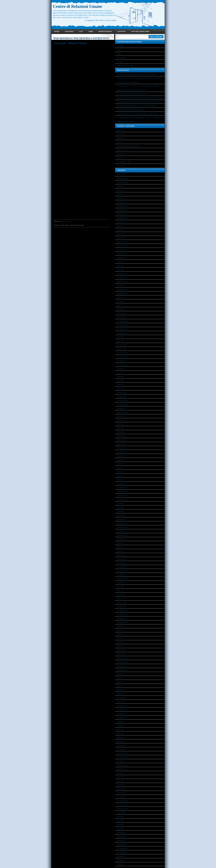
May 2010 (121, 781)
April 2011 (121, 737)
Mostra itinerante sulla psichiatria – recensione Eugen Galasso (137, 106)
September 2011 (122, 718)
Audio (62, 225)
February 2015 (122, 559)
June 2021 (121, 301)
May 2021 (121, 305)
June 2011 (121, 729)
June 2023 (121, 262)
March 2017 (121, 480)
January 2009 (122, 840)
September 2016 (122, 499)
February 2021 (122, 313)
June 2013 (121, 634)
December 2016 (122, 488)
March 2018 (121, 436)
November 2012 (122, 662)
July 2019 (120, 373)
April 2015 (121, 551)
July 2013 (120, 630)
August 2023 (121, 258)
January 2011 (122, 749)
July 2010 (120, 773)
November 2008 (122, 848)
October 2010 (122, 761)
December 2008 (122, 844)
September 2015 (122, 535)
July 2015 (120, 543)
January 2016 (122, 519)
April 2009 (121, 829)
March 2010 (121, 789)
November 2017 (122, 452)
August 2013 (121, 626)
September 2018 (122, 412)
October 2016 (122, 496)
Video (119, 166)
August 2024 (121, 222)
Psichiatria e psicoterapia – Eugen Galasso (131, 110)
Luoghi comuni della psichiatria (127, 146)
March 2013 (121, 646)
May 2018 (121, 428)
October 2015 (122, 531)
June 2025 (121, 190)
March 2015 (121, 555)
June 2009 (121, 821)
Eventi (67, 225)
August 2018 (121, 416)
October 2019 (122, 361)
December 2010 (122, 753)
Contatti (121, 31)
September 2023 (122, 254)
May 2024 (121, 230)
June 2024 (121, 226)
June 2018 (121, 424)
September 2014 (122, 579)
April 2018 (121, 432)
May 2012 (121, 686)
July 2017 (120, 464)
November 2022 (122, 274)
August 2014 (121, 583)
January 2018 (122, 444)
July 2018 (120, 420)
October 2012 (122, 666)
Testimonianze (122, 162)
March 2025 (121, 198)
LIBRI (91, 31)
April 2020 (121, 341)
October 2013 (122, 618)
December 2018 (122, 400)
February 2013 (122, 650)
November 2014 (122, 571)
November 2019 (122, 357)
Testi (119, 158)
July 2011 (120, 725)
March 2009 (121, 832)
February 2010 (122, 793)
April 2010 (121, 785)
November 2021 (122, 289)
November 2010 (122, 757)
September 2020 (122, 333)
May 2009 (121, 825)
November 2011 (122, 710)
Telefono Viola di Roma (76, 46)
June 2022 (121, 285)
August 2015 (121, 539)
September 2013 (122, 622)
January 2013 (122, 654)
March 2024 (121, 238)
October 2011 (122, 714)
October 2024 (122, 214)
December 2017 (122, 448)
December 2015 (122, 523)
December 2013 (122, 610)
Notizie (72, 225)
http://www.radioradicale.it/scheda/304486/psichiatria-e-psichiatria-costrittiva (79, 80)
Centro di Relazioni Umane (78, 6)
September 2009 (122, 809)
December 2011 (122, 706)
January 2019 (122, 396)
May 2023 (121, 266)
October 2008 (122, 852)
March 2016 (121, 515)
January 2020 (122, 349)
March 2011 (121, 741)
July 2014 (120, 587)
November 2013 (122, 614)
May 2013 (121, 638)
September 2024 (122, 218)
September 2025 (122, 182)
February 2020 (122, 345)
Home (57, 31)
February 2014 (122, 603)
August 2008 (121, 856)
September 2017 (122, 456)
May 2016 (121, 507)
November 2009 (122, 805)
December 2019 (122, 353)
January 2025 (122, 202)
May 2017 (121, 472)
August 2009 (121, 813)
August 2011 (121, 721)
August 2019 (121, 369)
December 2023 (122, 246)
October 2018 (122, 408)
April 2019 (121, 385)
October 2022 (122, 277)
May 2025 (121, 194)
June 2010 (121, 777)
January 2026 (122, 174)
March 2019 (121, 388)
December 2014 (122, 567)
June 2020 (121, 337)
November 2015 (122, 527)
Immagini (120, 138)
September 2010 (122, 765)
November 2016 (122, 492)
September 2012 (122, 670)
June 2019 (121, 377)
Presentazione (105, 31)
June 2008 (121, 864)
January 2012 (122, 702)
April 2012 (121, 690)
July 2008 (120, 860)
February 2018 (122, 440)
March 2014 (121, 599)
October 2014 (122, 575)
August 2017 (121, 460)
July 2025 (120, 186)
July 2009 (120, 817)
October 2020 (122, 329)
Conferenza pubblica (60, 46)
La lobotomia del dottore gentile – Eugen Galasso (133, 94)
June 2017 (121, 468)
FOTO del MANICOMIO (140, 31)
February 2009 (122, 836)
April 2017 (121, 476)
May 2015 (121, 547)
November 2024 (122, 210)
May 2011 (121, 733)
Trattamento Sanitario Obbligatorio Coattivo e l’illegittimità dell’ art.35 (140, 102)
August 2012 (121, 674)
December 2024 (122, 206)
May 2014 (121, 591)
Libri (119, 142)
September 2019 (122, 365)
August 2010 (121, 769)
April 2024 (121, 234)
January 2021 (122, 317)
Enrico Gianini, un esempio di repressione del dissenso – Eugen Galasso (140, 98)
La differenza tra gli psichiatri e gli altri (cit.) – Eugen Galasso (137, 74)
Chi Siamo (69, 31)
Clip (81, 31)
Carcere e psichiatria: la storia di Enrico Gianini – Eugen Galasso (138, 114)
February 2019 (122, 392)
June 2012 (121, 682)
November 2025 (122, 178)
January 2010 (122, 797)
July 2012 (120, 678)
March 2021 (121, 309)
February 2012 (122, 698)
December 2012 (122, 658)
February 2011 (122, 745)
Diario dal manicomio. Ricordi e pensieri (74, 65)
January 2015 (122, 563)
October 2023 (122, 250)
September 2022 (122, 281)
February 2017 (122, 484)
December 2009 (122, 801)
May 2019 (121, 381)
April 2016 (121, 511)
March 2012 (121, 694)
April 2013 (121, 642)
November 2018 (122, 404)
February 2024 (122, 242)
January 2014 (122, 607)
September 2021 (122, 293)
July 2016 (120, 503)
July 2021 (120, 297)
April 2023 (121, 270)
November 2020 (122, 325)
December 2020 (122, 321)
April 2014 (121, 595)
